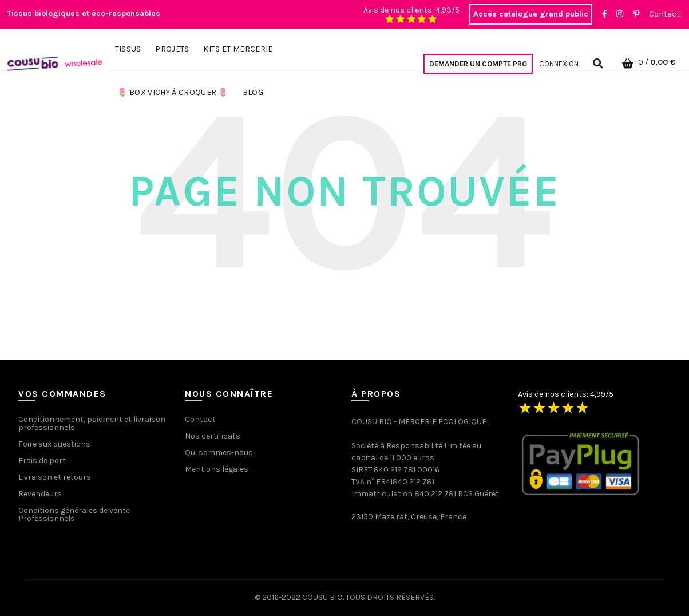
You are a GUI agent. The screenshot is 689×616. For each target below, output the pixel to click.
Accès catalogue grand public (531, 14)
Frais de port (42, 461)
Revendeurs (40, 494)
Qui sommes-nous (219, 453)
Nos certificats (213, 436)
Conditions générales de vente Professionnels (74, 514)
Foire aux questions (54, 444)
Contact (664, 14)
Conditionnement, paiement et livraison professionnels (92, 423)
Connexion (559, 64)
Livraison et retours (55, 477)
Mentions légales (217, 469)
